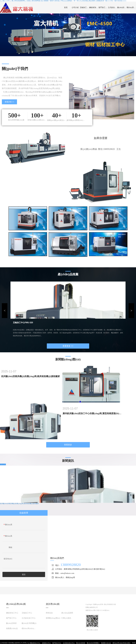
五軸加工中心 (85, 7)
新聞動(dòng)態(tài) (53, 618)
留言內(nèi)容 (8, 559)
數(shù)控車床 (122, 7)
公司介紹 (75, 7)
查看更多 (68, 445)
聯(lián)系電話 (8, 537)
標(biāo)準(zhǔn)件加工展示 (32, 628)
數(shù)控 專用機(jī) (29, 623)
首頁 (66, 7)
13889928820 (71, 565)
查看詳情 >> (9, 102)
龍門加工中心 (103, 7)
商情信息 (49, 613)
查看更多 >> (68, 346)
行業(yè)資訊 (66, 618)
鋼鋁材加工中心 (94, 7)
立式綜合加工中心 (113, 7)
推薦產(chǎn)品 (12, 628)
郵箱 (10, 547)
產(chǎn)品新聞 (67, 613)
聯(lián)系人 (8, 525)
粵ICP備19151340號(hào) (101, 610)
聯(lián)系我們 (131, 7)
